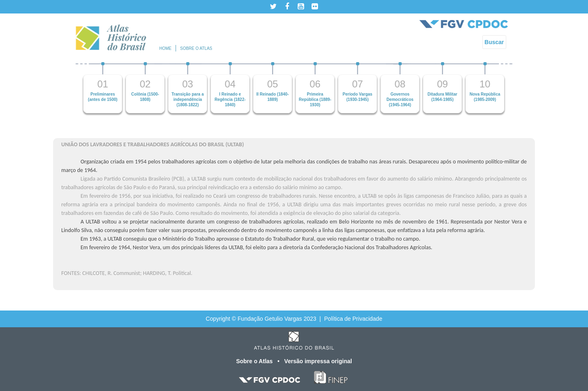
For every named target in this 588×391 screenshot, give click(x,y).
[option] (103, 88)
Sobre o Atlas (255, 361)
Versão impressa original (318, 361)
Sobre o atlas (196, 48)
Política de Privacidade (353, 319)
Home (165, 48)
